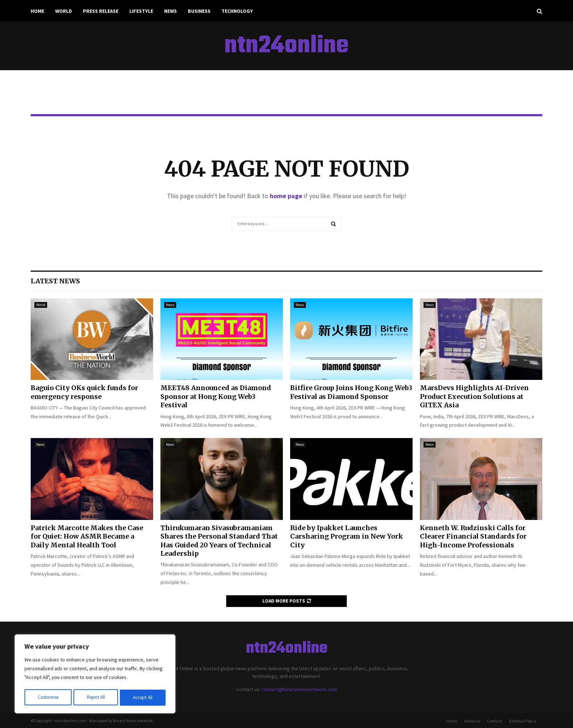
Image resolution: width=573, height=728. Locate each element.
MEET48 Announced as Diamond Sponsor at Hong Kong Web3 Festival (216, 396)
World (64, 11)
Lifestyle (141, 11)
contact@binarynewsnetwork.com (299, 689)
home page (286, 196)
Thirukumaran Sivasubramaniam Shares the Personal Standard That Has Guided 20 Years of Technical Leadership (219, 541)
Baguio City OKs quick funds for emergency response (84, 392)
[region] (95, 675)
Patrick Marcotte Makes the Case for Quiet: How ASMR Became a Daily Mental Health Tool (87, 536)
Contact (495, 721)
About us (472, 721)
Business (199, 11)
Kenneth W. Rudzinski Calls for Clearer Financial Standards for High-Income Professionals (473, 536)
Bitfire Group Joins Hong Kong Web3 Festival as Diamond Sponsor (351, 392)
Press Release (101, 11)
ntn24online (286, 46)
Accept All (143, 698)
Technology (237, 11)
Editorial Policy (523, 721)
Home (37, 11)
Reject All (96, 698)
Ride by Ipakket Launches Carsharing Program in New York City (347, 536)
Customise (48, 698)
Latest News (55, 281)
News (170, 11)
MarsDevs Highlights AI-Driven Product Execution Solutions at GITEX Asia (474, 396)
